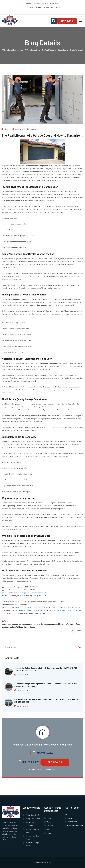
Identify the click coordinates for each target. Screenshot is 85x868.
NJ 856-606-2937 (71, 821)
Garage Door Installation (30, 824)
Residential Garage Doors (32, 844)
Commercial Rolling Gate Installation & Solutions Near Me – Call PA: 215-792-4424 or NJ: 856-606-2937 (46, 669)
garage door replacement (29, 624)
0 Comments (34, 129)
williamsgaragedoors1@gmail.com (34, 596)
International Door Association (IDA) (33, 611)
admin (9, 129)
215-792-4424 (31, 587)
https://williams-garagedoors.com (34, 593)
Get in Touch (55, 762)
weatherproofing (8, 627)
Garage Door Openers (33, 819)
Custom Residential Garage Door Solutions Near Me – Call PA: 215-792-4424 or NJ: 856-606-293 (47, 701)
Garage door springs (49, 624)
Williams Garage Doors (26, 627)
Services (50, 826)
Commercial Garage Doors (32, 831)
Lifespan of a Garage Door (69, 624)
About (49, 822)
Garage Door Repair (32, 815)
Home (49, 818)
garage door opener (10, 624)
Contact (50, 833)
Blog (48, 830)
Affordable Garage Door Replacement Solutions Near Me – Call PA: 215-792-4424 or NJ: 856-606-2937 (46, 685)
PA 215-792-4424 (71, 819)
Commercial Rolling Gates (32, 838)
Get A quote (67, 21)
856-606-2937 (30, 590)
